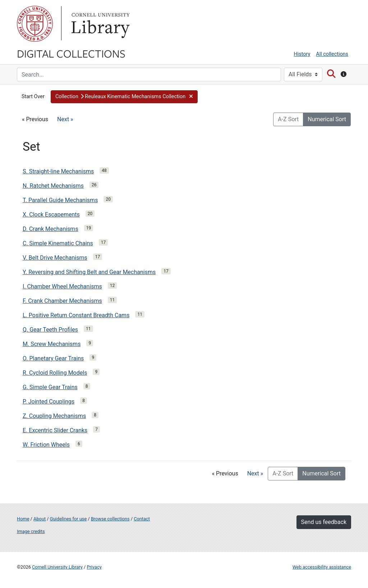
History (302, 54)
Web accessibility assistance (322, 567)
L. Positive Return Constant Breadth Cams (76, 315)
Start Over (33, 97)
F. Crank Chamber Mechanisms (62, 301)
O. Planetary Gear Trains (53, 358)
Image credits (31, 531)
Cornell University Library (57, 567)
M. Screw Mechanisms (52, 344)
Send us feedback (324, 522)
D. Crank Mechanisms (50, 229)
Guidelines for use (68, 519)
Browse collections (110, 519)
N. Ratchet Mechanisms (53, 186)
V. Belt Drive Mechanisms (55, 258)
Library (100, 24)
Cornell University (35, 24)
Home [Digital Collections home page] (23, 519)
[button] (124, 97)
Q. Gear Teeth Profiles (50, 330)
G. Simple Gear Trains (50, 387)
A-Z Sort (288, 119)
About (40, 519)
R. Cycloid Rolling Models (55, 373)
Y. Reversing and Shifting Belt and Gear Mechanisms (89, 272)
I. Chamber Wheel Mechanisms (62, 286)
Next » (65, 119)
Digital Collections (71, 53)
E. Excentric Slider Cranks (55, 430)
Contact (142, 519)
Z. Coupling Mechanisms (54, 416)
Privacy (94, 567)
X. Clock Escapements (51, 215)
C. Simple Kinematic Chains (58, 243)
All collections (332, 54)
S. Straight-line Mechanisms (58, 171)
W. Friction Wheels (46, 445)
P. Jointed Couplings (49, 402)
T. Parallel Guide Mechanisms (60, 200)
